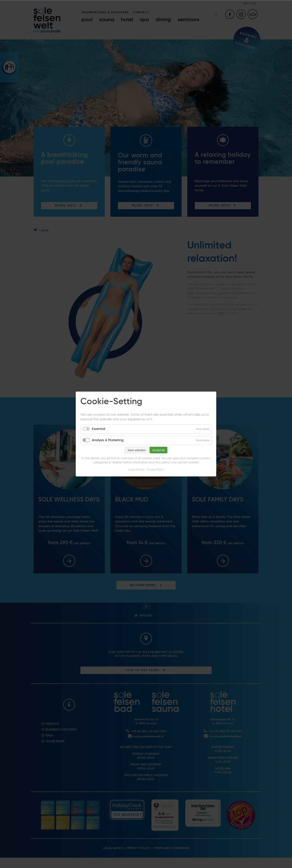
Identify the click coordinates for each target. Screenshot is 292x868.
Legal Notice (136, 470)
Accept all (158, 450)
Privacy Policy (155, 470)
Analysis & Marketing (108, 440)
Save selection (137, 450)
